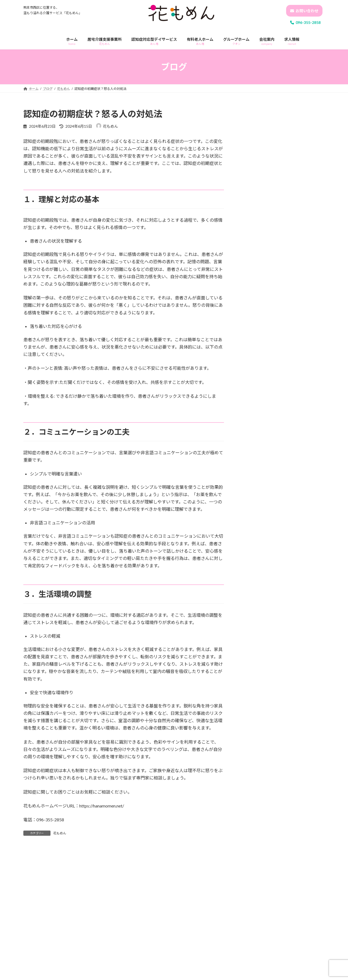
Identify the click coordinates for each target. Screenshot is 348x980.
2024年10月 (255, 479)
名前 (30, 955)
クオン (251, 439)
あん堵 (251, 428)
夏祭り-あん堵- (288, 217)
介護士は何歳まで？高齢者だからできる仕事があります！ (299, 386)
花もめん (60, 833)
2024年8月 (254, 501)
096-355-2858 (305, 22)
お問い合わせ (304, 11)
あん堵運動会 (286, 156)
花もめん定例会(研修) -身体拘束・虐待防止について (300, 247)
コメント (35, 882)
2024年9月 (254, 490)
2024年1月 (254, 545)
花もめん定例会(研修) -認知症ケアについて (300, 131)
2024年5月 (254, 523)
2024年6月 (254, 513)
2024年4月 (254, 535)
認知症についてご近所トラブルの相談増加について (299, 358)
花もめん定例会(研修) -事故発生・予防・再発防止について (300, 189)
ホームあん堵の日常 (292, 272)
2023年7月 (254, 557)
